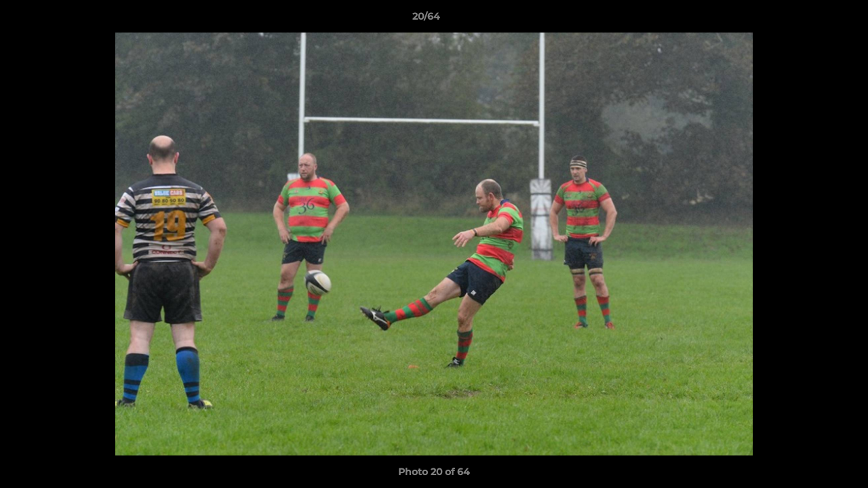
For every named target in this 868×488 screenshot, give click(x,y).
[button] (811, 20)
